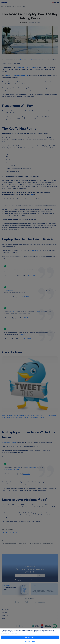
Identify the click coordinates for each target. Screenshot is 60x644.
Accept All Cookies (30, 637)
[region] (30, 636)
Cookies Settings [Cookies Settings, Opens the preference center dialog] (30, 641)
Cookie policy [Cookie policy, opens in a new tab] (8, 633)
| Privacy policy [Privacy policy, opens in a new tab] (14, 633)
